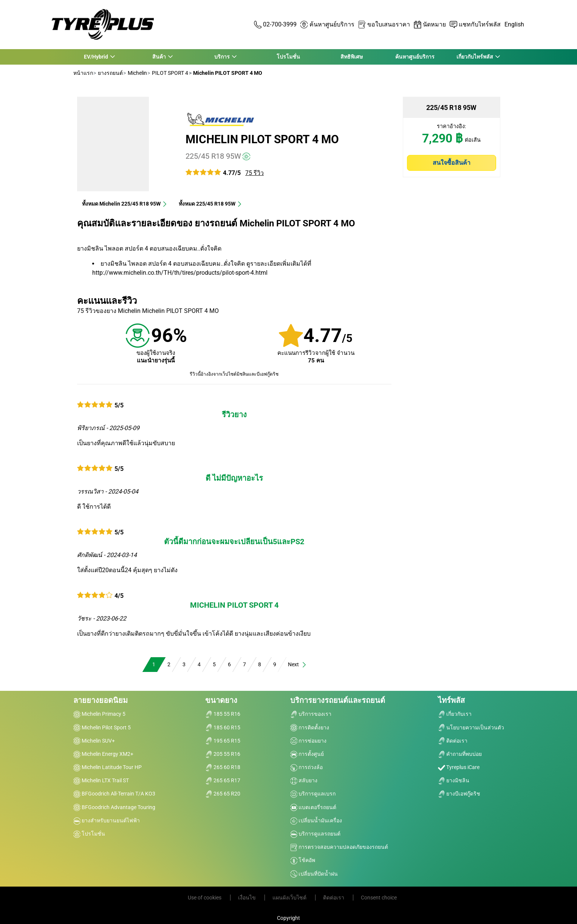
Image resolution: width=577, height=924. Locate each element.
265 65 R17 (223, 780)
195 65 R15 (223, 741)
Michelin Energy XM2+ (103, 754)
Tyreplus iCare (459, 767)
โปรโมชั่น (288, 57)
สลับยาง (304, 780)
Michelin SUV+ (94, 741)
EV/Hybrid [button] (96, 57)
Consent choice (379, 898)
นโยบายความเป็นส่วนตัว (471, 727)
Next (297, 664)
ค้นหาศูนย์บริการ (415, 57)
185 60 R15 (223, 727)
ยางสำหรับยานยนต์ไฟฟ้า (107, 820)
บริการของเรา (311, 714)
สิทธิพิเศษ (352, 57)
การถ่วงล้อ (306, 767)
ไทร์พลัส (451, 700)
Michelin (137, 73)
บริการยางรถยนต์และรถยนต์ (338, 700)
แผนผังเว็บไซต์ (290, 898)
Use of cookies (205, 898)
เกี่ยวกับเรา (455, 714)
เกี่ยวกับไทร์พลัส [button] (475, 57)
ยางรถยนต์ (110, 73)
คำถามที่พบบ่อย (460, 754)
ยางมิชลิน (454, 780)
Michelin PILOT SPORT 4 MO (262, 139)
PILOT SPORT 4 (169, 73)
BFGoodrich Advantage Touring (114, 807)
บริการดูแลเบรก (313, 794)
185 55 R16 (223, 714)
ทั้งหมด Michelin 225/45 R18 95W (125, 204)
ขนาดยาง (221, 700)
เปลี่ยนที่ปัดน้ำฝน (314, 874)
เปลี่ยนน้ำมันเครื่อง (316, 820)
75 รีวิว (254, 173)
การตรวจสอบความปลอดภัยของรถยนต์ (339, 847)
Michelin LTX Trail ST (101, 780)
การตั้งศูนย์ (307, 754)
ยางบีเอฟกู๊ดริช (459, 794)
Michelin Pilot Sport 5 (102, 727)
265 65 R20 (223, 794)
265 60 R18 (223, 767)
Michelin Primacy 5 (99, 714)
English (514, 24)
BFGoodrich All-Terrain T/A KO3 (114, 794)
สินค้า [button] (159, 57)
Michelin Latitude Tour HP (108, 767)
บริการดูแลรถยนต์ (315, 834)
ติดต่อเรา (453, 741)
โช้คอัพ (303, 860)
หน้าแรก (83, 73)
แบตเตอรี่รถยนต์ (313, 807)
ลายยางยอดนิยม (101, 700)
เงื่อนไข (248, 898)
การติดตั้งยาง (310, 727)
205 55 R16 (223, 754)
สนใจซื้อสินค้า (452, 163)
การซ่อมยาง (308, 741)
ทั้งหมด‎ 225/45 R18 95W (210, 204)
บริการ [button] (222, 57)
